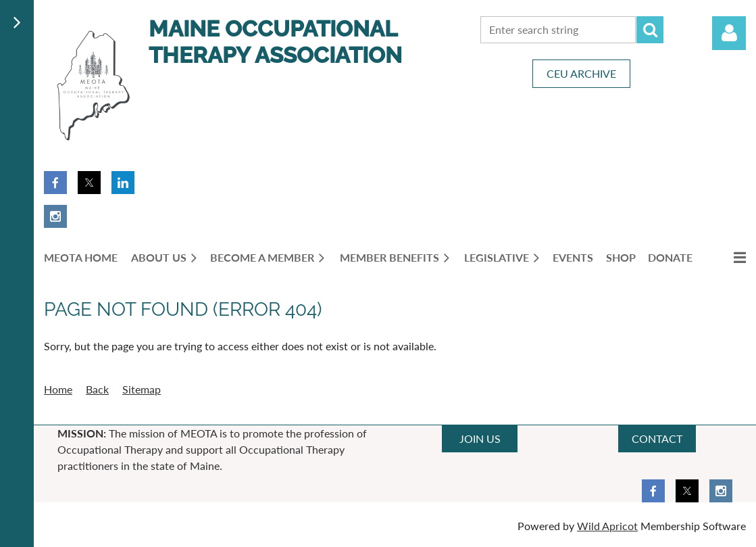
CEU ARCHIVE (581, 73)
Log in (729, 33)
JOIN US (480, 438)
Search (650, 30)
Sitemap (142, 389)
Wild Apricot (607, 526)
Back (97, 389)
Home (58, 389)
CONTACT (657, 438)
